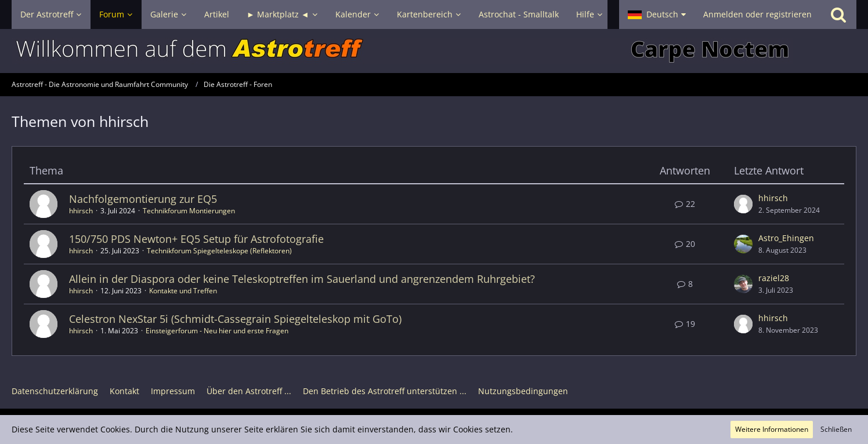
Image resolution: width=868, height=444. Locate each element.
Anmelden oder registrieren (757, 14)
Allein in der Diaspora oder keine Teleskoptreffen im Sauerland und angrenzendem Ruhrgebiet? (302, 279)
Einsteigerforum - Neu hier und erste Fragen (217, 331)
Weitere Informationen (772, 429)
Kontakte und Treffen (183, 291)
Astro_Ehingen (786, 238)
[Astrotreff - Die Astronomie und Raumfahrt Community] (434, 51)
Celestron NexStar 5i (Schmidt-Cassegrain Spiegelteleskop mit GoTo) (235, 319)
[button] (657, 14)
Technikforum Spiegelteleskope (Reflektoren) (219, 251)
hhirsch (81, 211)
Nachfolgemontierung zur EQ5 (143, 199)
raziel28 (774, 278)
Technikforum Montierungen (189, 211)
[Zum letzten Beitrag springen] (743, 204)
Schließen (836, 429)
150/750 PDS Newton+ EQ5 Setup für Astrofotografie (196, 239)
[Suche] (838, 14)
